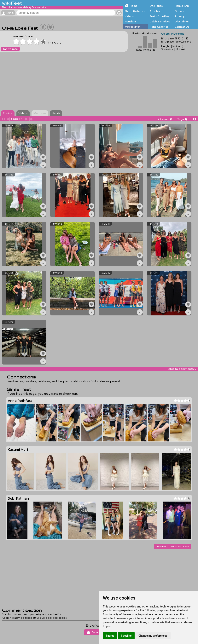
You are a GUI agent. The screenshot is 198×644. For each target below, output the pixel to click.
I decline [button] (126, 636)
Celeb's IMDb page (173, 34)
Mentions (131, 21)
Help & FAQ (182, 6)
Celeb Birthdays (160, 21)
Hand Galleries (159, 27)
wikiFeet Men (132, 27)
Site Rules (156, 6)
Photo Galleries (134, 11)
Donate (180, 11)
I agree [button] (110, 636)
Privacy (180, 16)
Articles (155, 11)
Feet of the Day (159, 16)
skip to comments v (182, 369)
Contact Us (182, 27)
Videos (129, 16)
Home (134, 6)
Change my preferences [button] (153, 636)
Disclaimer (182, 21)
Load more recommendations (173, 546)
